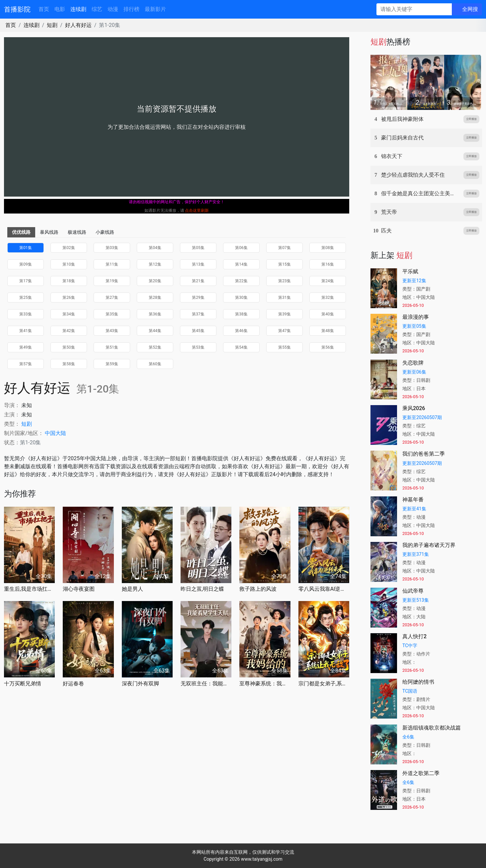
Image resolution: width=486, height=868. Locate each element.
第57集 (26, 364)
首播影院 (17, 9)
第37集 (198, 314)
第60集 (155, 364)
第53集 (198, 347)
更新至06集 (414, 372)
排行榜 (131, 9)
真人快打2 (414, 636)
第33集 (26, 314)
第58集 (69, 364)
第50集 (69, 347)
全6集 (408, 737)
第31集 (284, 298)
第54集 (241, 347)
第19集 (112, 281)
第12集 (155, 264)
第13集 (198, 264)
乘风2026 (414, 408)
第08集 (328, 248)
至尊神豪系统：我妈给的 (265, 684)
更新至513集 (416, 600)
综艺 (97, 9)
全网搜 (470, 9)
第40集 (328, 314)
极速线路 (77, 232)
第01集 (26, 248)
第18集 (69, 281)
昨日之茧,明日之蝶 (202, 589)
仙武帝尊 (413, 591)
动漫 (113, 9)
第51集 (112, 347)
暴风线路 (49, 232)
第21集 (198, 281)
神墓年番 (413, 500)
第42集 (69, 331)
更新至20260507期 (422, 417)
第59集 (112, 364)
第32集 (328, 298)
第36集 (155, 314)
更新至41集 (414, 509)
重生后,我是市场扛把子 (29, 589)
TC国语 (410, 691)
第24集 (328, 281)
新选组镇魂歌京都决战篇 (432, 728)
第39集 (284, 314)
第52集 (155, 347)
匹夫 (386, 231)
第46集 (241, 331)
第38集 (241, 314)
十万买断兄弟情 (23, 684)
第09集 (26, 264)
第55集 (284, 347)
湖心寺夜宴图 (79, 589)
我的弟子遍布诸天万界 (429, 545)
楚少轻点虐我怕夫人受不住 (413, 175)
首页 (44, 9)
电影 (60, 9)
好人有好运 (78, 25)
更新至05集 (414, 326)
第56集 (328, 347)
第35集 (112, 314)
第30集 (241, 298)
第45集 (198, 331)
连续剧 (78, 9)
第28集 (155, 298)
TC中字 (410, 646)
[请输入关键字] (414, 9)
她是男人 (132, 589)
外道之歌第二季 (421, 773)
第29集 (198, 298)
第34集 (69, 314)
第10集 (69, 264)
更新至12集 (414, 281)
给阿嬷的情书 (418, 682)
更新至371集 (416, 554)
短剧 (52, 25)
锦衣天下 (392, 156)
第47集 (284, 331)
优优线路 (21, 232)
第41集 (26, 331)
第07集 (284, 248)
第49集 (26, 347)
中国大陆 (55, 433)
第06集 (241, 248)
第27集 (112, 298)
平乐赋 (410, 271)
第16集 (328, 264)
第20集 (155, 281)
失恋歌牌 (413, 363)
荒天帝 (389, 212)
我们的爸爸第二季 (424, 454)
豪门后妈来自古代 (402, 138)
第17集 (26, 281)
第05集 (198, 248)
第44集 (155, 331)
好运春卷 (73, 684)
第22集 (241, 281)
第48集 (328, 331)
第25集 (26, 298)
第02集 (69, 248)
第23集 (284, 281)
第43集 (112, 331)
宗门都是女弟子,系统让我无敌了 (324, 684)
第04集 (155, 248)
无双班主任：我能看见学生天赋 (206, 684)
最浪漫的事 (416, 317)
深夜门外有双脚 (140, 684)
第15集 (284, 264)
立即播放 (471, 119)
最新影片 (155, 9)
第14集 (241, 264)
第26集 (69, 298)
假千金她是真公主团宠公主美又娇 (421, 193)
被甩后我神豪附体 (402, 119)
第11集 (112, 264)
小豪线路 (105, 232)
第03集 (112, 248)
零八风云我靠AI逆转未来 (324, 589)
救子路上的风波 (258, 589)
